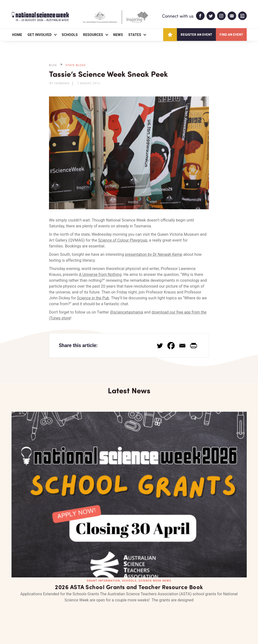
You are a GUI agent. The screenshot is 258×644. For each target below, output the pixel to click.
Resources (93, 35)
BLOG (53, 65)
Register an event (196, 34)
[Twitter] (160, 346)
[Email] (182, 346)
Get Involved (39, 35)
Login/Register (100, 612)
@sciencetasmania (127, 312)
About (17, 612)
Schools (70, 35)
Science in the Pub (93, 298)
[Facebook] (171, 346)
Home (17, 35)
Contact (68, 612)
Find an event (231, 34)
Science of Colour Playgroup (123, 240)
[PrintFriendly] (194, 346)
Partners (42, 612)
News (118, 35)
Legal (66, 628)
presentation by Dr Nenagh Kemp (154, 254)
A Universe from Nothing (100, 275)
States (135, 35)
